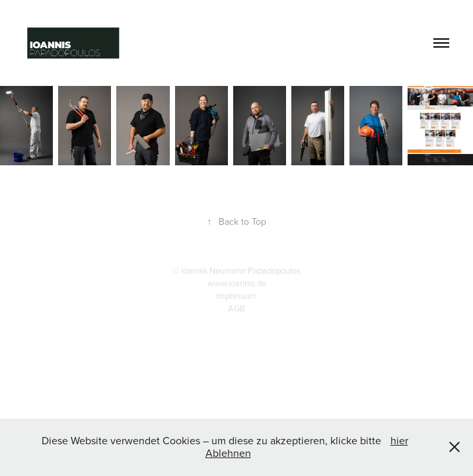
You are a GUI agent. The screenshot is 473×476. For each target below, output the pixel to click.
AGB (236, 308)
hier (399, 440)
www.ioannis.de (237, 283)
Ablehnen (228, 453)
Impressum (236, 296)
